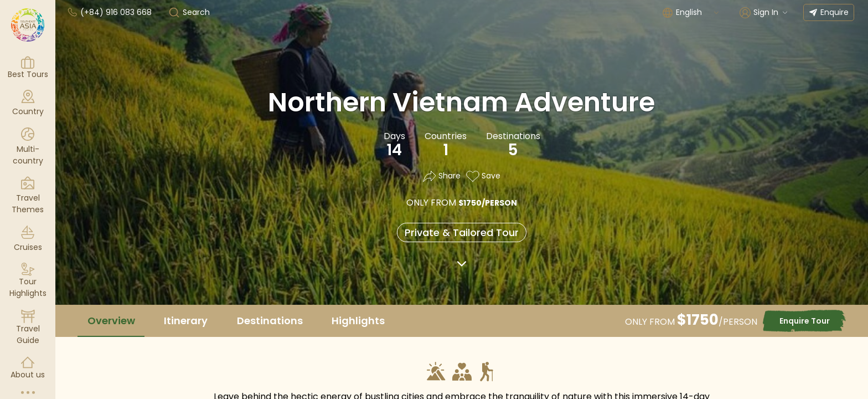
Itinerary (186, 321)
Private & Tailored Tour (462, 232)
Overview (111, 321)
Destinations (270, 321)
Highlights (358, 321)
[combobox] (698, 12)
